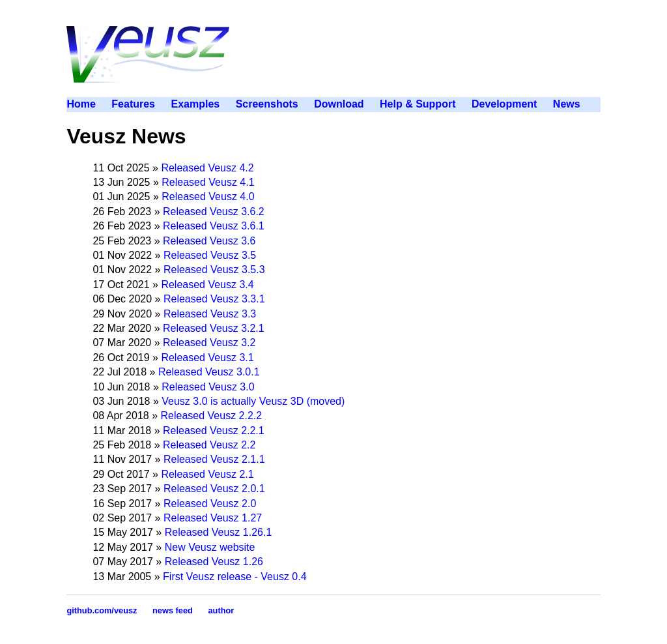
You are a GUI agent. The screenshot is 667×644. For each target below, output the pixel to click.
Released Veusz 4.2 (207, 168)
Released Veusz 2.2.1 (214, 431)
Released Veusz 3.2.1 (214, 328)
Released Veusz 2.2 (209, 445)
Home (81, 104)
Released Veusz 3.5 (210, 255)
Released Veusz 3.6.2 (214, 212)
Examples (195, 104)
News (567, 104)
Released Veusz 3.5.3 (214, 270)
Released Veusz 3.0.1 (209, 372)
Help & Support (418, 104)
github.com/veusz (102, 610)
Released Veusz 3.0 (208, 387)
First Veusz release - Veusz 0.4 (235, 577)
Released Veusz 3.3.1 (214, 299)
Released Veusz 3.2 (209, 343)
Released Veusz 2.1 (207, 474)
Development (504, 104)
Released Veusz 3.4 (207, 285)
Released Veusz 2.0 (210, 504)
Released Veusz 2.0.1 (214, 489)
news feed (173, 610)
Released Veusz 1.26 (214, 562)
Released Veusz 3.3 (210, 314)
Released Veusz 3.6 (209, 241)
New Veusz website (210, 547)
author (221, 610)
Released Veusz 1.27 (213, 518)
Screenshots (267, 104)
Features (133, 104)
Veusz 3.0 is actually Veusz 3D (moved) (253, 401)
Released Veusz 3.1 (207, 358)
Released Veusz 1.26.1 (219, 532)
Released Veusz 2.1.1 (214, 459)
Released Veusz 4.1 (208, 182)
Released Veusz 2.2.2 (212, 416)
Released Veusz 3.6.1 (214, 226)
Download (339, 104)
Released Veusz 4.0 (208, 197)
